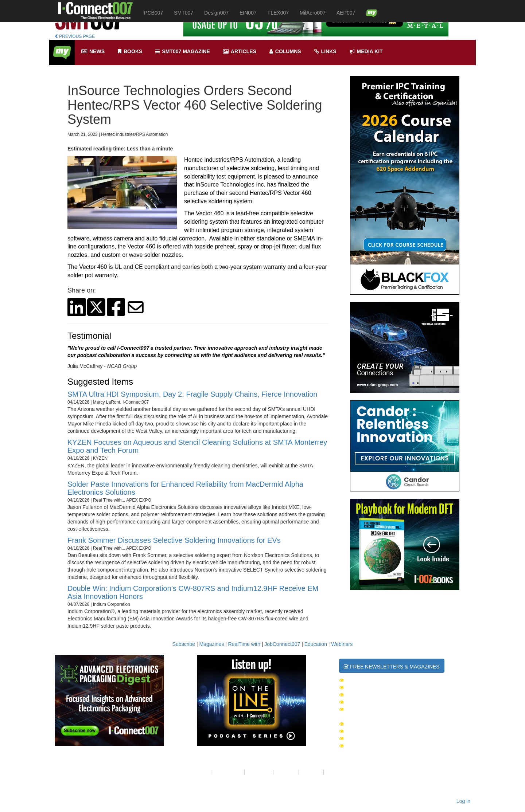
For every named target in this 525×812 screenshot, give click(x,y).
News (93, 52)
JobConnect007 (282, 644)
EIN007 (248, 13)
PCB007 (153, 13)
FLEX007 (278, 13)
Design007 (216, 13)
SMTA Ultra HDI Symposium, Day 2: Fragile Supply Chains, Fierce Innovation (192, 394)
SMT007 (184, 13)
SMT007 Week (360, 687)
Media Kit (311, 772)
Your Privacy (228, 772)
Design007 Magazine (371, 746)
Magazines (211, 644)
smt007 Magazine (182, 52)
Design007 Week (365, 695)
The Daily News (364, 680)
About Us (199, 772)
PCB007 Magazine (366, 738)
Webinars (342, 644)
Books (130, 52)
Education (316, 644)
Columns (285, 52)
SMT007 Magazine (366, 731)
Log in (463, 801)
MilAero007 (313, 13)
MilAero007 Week (367, 702)
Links (325, 52)
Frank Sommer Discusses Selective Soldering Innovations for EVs (174, 540)
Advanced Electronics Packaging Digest (401, 709)
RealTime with (244, 644)
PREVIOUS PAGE (75, 36)
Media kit (366, 52)
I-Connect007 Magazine (375, 724)
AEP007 (346, 13)
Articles (240, 52)
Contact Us (259, 772)
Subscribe (184, 644)
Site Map (286, 772)
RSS (331, 772)
